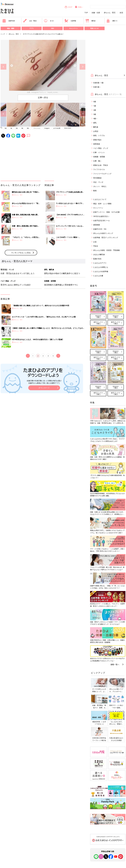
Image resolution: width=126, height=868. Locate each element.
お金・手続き (30, 21)
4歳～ (28, 128)
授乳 (95, 123)
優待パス (112, 21)
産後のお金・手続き (101, 165)
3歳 (22, 128)
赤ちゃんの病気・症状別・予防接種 (106, 250)
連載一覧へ (115, 664)
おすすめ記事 (57, 128)
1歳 (11, 128)
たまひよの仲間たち (101, 267)
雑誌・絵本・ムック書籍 (102, 204)
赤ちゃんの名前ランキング (103, 233)
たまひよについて (100, 199)
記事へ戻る (43, 97)
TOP (86, 13)
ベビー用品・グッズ (101, 148)
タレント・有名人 (100, 186)
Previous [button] (3, 67)
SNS (53, 28)
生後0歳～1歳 (98, 83)
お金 (95, 242)
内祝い (79, 7)
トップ (3, 34)
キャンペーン (73, 28)
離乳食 (90, 21)
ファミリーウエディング (102, 174)
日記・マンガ (98, 182)
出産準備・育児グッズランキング (106, 237)
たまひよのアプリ (100, 263)
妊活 (121, 13)
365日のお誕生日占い (101, 216)
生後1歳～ (97, 87)
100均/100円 (67, 128)
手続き (96, 246)
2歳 (17, 128)
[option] (43, 67)
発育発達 (97, 144)
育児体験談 (97, 178)
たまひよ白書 (98, 276)
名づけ (49, 21)
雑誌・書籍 (11, 28)
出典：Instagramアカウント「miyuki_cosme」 (43, 92)
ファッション (37, 128)
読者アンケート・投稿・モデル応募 (106, 212)
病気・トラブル (99, 135)
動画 (95, 191)
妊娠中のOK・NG (100, 229)
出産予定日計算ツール (102, 221)
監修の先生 (97, 259)
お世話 (96, 131)
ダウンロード (44, 388)
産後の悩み (97, 140)
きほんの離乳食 (99, 254)
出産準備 (70, 21)
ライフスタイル (99, 169)
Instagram (47, 128)
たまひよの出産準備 (101, 271)
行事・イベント (99, 152)
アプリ (32, 28)
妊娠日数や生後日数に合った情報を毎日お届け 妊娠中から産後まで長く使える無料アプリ (44, 382)
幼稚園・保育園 (99, 157)
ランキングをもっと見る (21, 253)
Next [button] (82, 67)
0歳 (6, 128)
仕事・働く (97, 161)
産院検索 (97, 225)
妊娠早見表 (9, 21)
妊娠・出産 (96, 13)
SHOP (68, 7)
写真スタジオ (94, 28)
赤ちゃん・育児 (110, 13)
